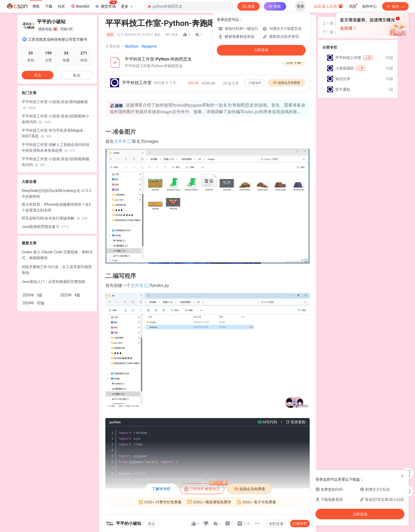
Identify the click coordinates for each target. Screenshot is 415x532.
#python (132, 46)
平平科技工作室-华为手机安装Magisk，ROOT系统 (54, 133)
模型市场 (106, 5)
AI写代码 (270, 422)
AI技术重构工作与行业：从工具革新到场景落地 (57, 270)
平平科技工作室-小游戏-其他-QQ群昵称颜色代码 (55, 162)
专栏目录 (276, 524)
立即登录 (261, 50)
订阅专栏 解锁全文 (204, 487)
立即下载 (294, 62)
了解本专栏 (161, 489)
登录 (300, 6)
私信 (77, 75)
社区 (61, 6)
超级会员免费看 (286, 82)
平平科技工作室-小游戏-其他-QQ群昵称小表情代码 (55, 119)
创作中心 (369, 6)
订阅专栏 (255, 83)
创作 (395, 6)
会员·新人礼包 (328, 6)
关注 (151, 524)
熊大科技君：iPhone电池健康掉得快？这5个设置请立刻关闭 (56, 207)
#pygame (149, 46)
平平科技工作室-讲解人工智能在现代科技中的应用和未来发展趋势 (56, 148)
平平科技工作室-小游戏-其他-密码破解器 (55, 105)
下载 (49, 6)
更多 (127, 6)
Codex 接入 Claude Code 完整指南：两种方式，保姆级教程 (57, 255)
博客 (36, 6)
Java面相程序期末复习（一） (46, 227)
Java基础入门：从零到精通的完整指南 (53, 282)
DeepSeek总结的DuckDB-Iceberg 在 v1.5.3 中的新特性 (56, 194)
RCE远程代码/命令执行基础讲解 (55, 218)
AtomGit (80, 6)
